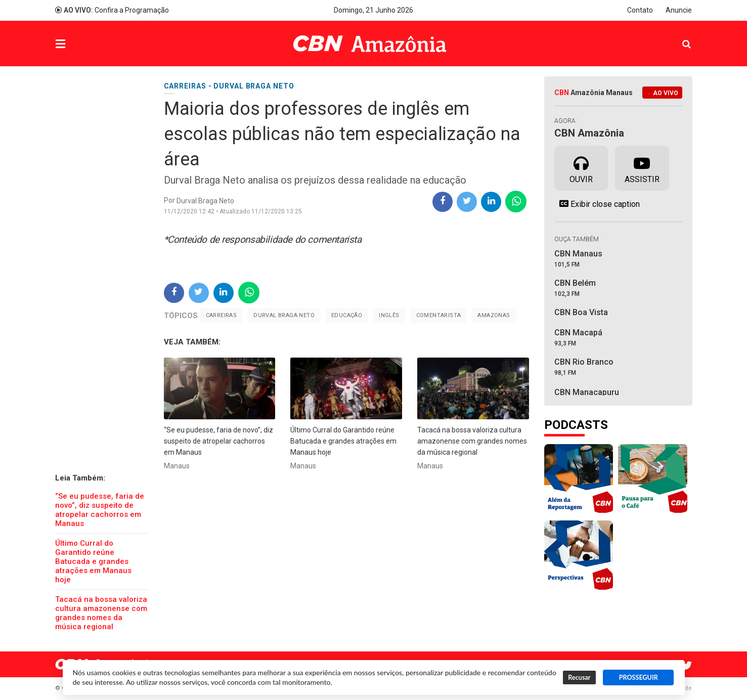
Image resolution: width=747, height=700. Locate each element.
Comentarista (439, 315)
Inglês (389, 315)
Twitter (687, 666)
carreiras (222, 315)
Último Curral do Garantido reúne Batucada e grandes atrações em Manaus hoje (93, 561)
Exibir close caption (597, 204)
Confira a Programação (112, 10)
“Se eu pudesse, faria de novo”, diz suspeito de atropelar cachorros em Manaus (100, 510)
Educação (347, 315)
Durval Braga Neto (284, 315)
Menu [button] (81, 45)
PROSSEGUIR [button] (639, 677)
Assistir (642, 167)
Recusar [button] (579, 677)
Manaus (177, 466)
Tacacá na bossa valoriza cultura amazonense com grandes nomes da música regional (101, 613)
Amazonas (494, 315)
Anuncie (679, 10)
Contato (640, 10)
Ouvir (581, 167)
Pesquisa (678, 36)
